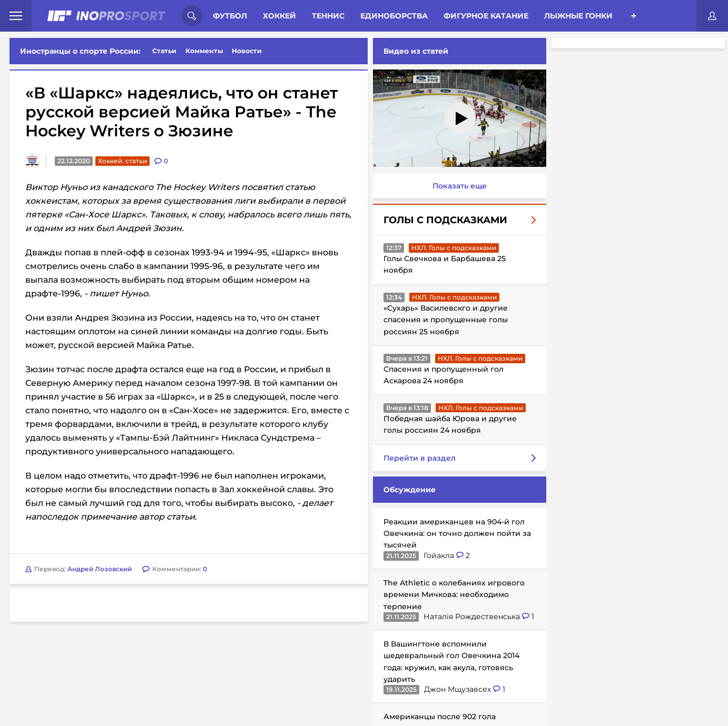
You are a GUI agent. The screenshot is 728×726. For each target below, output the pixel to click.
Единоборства (394, 16)
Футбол (230, 16)
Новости (247, 51)
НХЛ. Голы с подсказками (452, 248)
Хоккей (279, 16)
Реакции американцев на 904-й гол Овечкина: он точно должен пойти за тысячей (455, 534)
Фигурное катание (486, 16)
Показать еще (458, 186)
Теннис (328, 16)
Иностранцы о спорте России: (80, 51)
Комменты (204, 51)
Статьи (164, 51)
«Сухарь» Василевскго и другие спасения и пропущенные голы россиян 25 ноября (444, 320)
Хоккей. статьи (122, 161)
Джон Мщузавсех (456, 689)
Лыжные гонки (578, 16)
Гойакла (438, 555)
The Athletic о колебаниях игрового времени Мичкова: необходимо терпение (452, 595)
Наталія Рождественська (471, 616)
